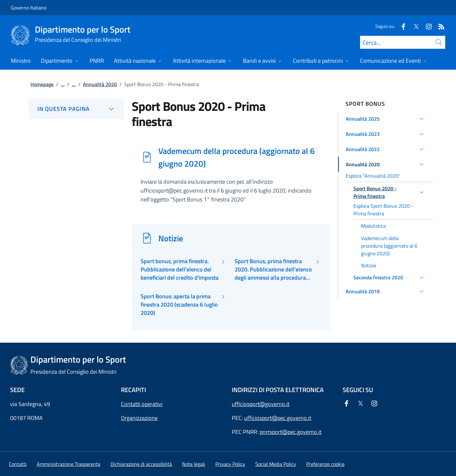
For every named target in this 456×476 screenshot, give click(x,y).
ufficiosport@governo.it (261, 404)
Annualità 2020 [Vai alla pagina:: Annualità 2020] (100, 84)
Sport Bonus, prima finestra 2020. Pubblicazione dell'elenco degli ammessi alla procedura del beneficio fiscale (273, 270)
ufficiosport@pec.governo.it (278, 418)
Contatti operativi (142, 404)
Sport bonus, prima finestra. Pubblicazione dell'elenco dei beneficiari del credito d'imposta (180, 270)
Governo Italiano (28, 8)
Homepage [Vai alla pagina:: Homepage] (42, 84)
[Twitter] (414, 26)
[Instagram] (426, 26)
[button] (386, 119)
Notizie (171, 238)
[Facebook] (401, 26)
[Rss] (439, 26)
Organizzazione (139, 418)
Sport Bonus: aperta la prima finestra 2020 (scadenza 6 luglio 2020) (179, 305)
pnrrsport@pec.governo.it (291, 432)
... (63, 84)
